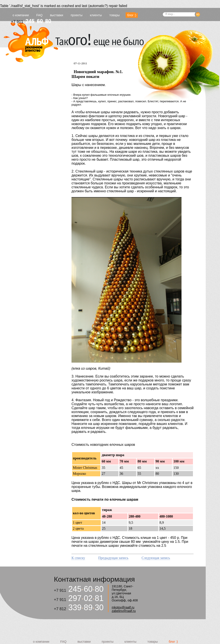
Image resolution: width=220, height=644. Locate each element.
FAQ (39, 15)
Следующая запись (156, 558)
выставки (57, 15)
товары (115, 15)
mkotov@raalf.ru (123, 607)
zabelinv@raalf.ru (124, 611)
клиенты (96, 15)
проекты (77, 15)
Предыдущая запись (113, 558)
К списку (78, 558)
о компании (21, 15)
